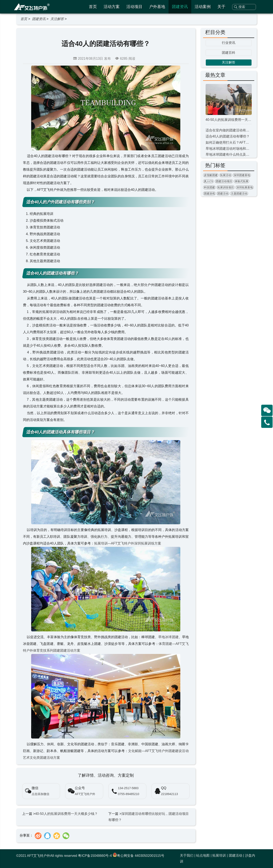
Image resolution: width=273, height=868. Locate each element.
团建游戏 (209, 193)
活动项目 (134, 7)
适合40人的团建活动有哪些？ (228, 136)
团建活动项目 (224, 181)
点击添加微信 (40, 794)
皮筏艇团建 (211, 175)
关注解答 (57, 19)
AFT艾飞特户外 (85, 794)
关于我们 (187, 855)
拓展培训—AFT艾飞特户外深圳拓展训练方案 (128, 543)
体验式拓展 (242, 181)
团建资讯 (180, 7)
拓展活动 (226, 175)
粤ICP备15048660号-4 (95, 856)
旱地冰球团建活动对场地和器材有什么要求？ (239, 149)
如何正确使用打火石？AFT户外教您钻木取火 (239, 142)
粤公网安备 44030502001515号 (139, 856)
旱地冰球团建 (168, 637)
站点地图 (203, 855)
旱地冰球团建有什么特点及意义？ (231, 154)
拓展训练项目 (226, 187)
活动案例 (203, 7)
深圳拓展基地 (245, 187)
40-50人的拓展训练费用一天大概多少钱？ (66, 814)
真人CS (209, 181)
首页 (93, 7)
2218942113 (170, 794)
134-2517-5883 (128, 788)
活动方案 (112, 7)
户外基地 (157, 7)
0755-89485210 (129, 794)
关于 (221, 7)
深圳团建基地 (242, 175)
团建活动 (223, 193)
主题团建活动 (239, 193)
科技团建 (209, 187)
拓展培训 (219, 855)
